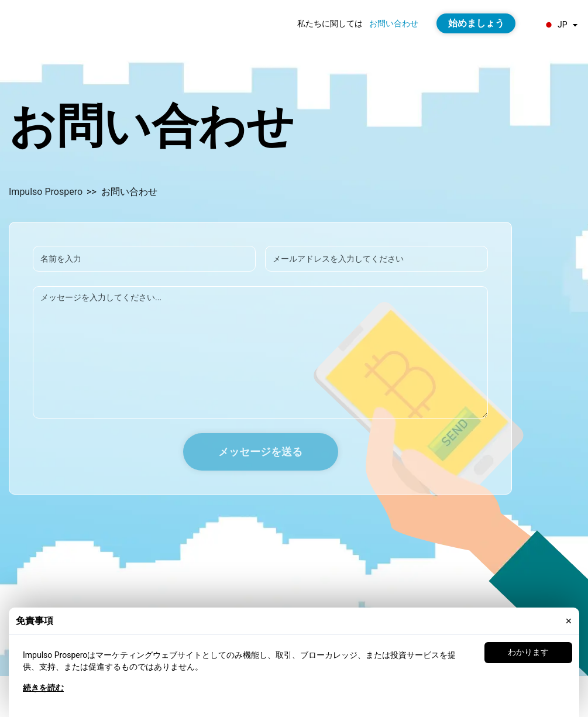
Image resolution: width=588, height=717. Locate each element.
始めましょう (476, 23)
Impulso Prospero (46, 192)
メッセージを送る (260, 452)
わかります (528, 652)
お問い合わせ (394, 23)
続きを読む (43, 688)
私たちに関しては (330, 23)
